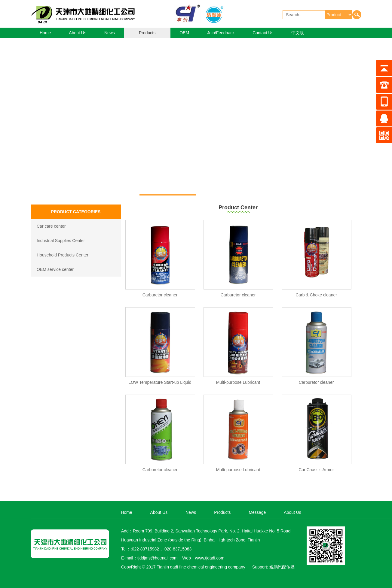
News (110, 33)
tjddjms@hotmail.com (158, 558)
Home (45, 33)
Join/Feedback (221, 33)
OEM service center (55, 269)
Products (147, 33)
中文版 (298, 33)
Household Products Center (63, 255)
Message (257, 512)
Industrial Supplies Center (61, 241)
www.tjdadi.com (210, 558)
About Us (78, 33)
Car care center (51, 226)
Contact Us (263, 33)
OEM (184, 33)
